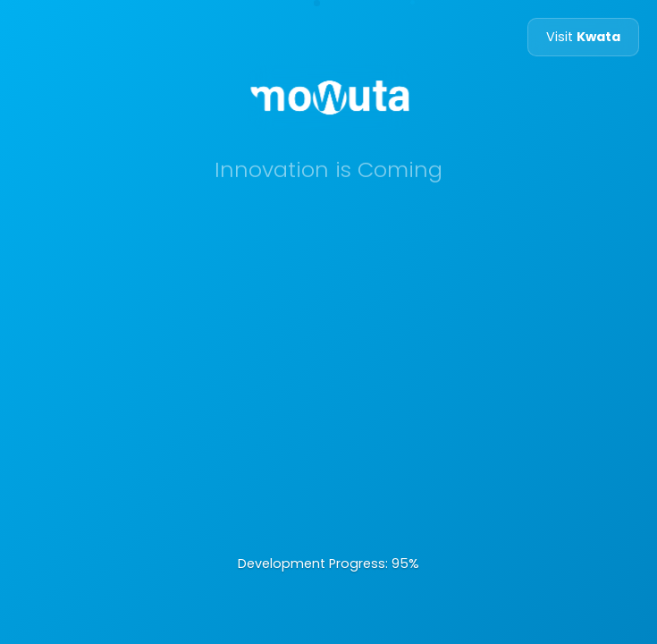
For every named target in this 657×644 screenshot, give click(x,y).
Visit (583, 37)
